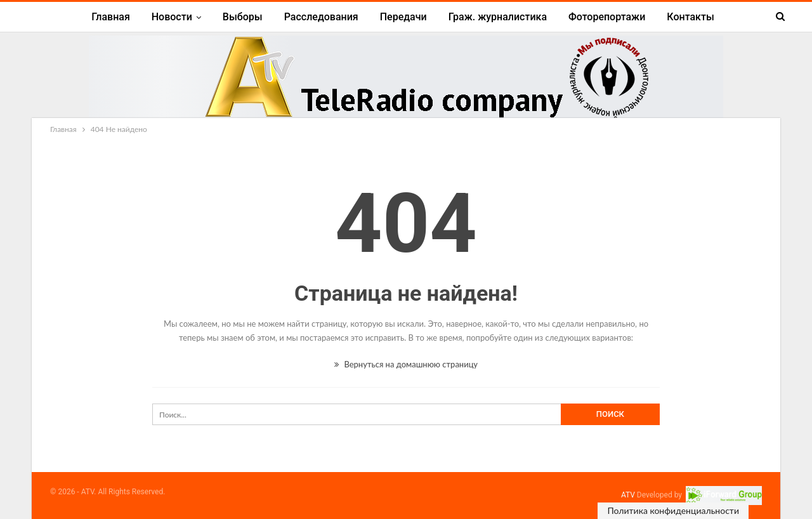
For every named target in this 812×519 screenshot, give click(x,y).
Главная (111, 17)
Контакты (690, 17)
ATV (628, 495)
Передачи (403, 17)
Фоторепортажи (607, 17)
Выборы (243, 17)
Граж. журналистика (498, 17)
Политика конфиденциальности (673, 510)
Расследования (321, 17)
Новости (172, 17)
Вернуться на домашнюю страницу (406, 364)
